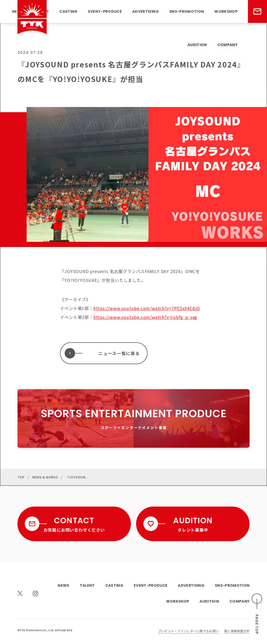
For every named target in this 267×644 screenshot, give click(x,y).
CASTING (68, 11)
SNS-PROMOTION (187, 11)
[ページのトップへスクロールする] (257, 614)
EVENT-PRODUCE (105, 11)
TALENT (87, 585)
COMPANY (227, 45)
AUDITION (197, 45)
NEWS (63, 585)
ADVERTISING (145, 11)
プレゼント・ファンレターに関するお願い (188, 631)
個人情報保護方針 (237, 631)
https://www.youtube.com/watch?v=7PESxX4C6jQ (147, 308)
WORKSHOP (226, 11)
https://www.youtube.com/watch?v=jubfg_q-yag (145, 317)
